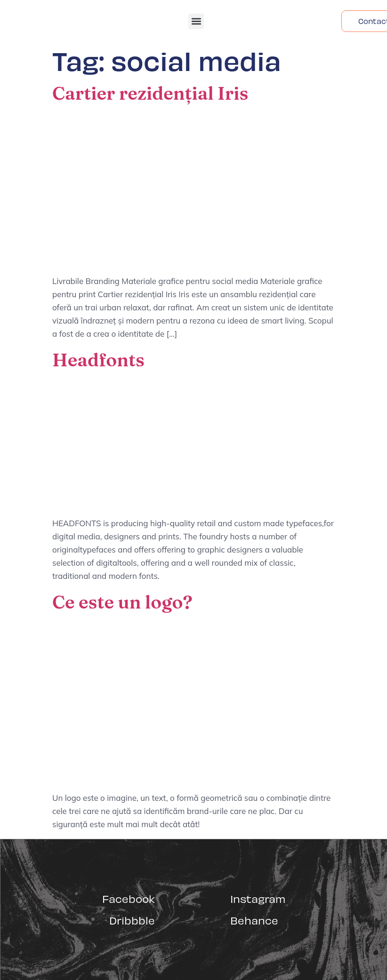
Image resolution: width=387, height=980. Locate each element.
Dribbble (132, 920)
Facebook (129, 898)
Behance (254, 920)
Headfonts (98, 360)
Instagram (258, 898)
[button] (196, 21)
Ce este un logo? (122, 602)
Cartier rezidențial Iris (150, 93)
